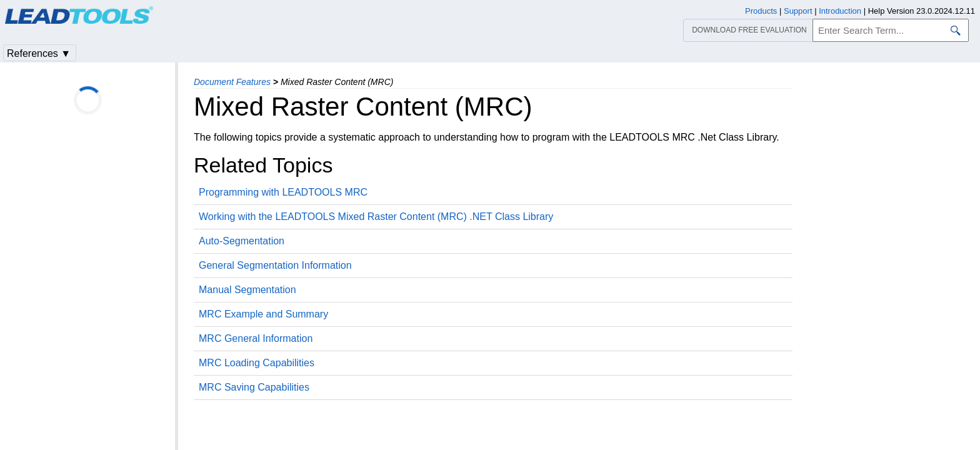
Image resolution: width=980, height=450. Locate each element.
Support (798, 11)
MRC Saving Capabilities (254, 387)
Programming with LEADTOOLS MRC (283, 192)
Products (761, 11)
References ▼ (39, 53)
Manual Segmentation (247, 290)
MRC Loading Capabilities (257, 363)
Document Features (232, 82)
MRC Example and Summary (263, 314)
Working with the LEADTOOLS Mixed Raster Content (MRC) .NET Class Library (376, 217)
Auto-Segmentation (242, 241)
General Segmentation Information (275, 265)
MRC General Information (256, 338)
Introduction (840, 11)
